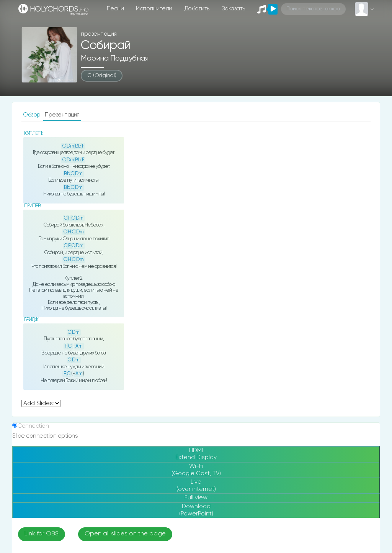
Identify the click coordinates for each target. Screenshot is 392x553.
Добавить (197, 9)
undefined (41, 403)
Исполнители (154, 9)
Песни (115, 9)
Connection (33, 426)
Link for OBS (42, 534)
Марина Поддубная (114, 58)
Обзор (32, 115)
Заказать (233, 9)
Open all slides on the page (125, 534)
